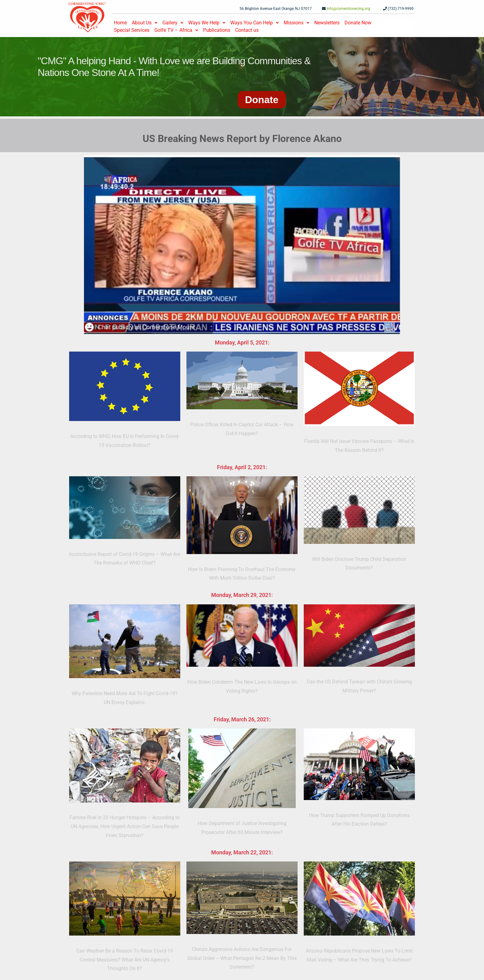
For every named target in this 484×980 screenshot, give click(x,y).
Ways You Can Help (255, 23)
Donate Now (358, 23)
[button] (145, 23)
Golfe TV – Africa (176, 30)
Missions (296, 23)
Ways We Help (207, 23)
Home (120, 23)
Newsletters (327, 23)
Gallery (173, 23)
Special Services (132, 30)
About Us (145, 23)
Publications (217, 30)
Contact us (247, 30)
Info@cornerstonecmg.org (348, 9)
